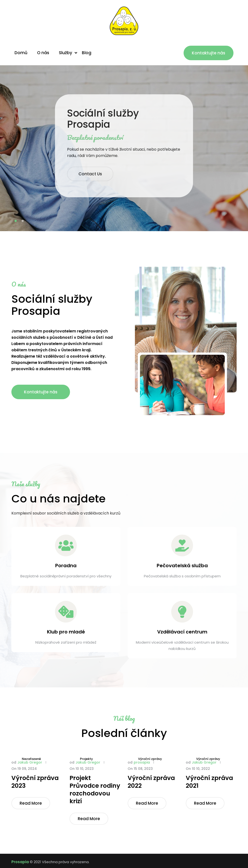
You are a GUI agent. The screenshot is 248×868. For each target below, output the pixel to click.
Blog (87, 53)
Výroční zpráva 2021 (209, 782)
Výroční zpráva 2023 (35, 782)
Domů (21, 53)
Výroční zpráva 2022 (151, 782)
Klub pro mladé (66, 632)
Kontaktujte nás (209, 53)
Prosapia (20, 862)
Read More (31, 803)
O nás (43, 53)
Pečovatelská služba (182, 566)
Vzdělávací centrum (182, 632)
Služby (66, 53)
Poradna (66, 566)
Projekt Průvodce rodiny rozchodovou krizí (95, 790)
